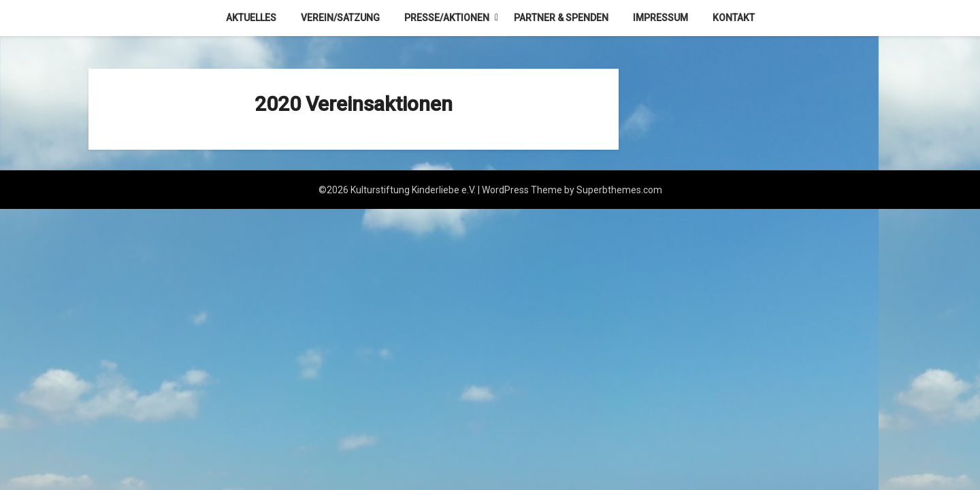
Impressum (660, 18)
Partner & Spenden (561, 18)
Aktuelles (251, 18)
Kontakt (734, 18)
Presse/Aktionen (447, 18)
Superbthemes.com (619, 190)
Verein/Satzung (340, 18)
